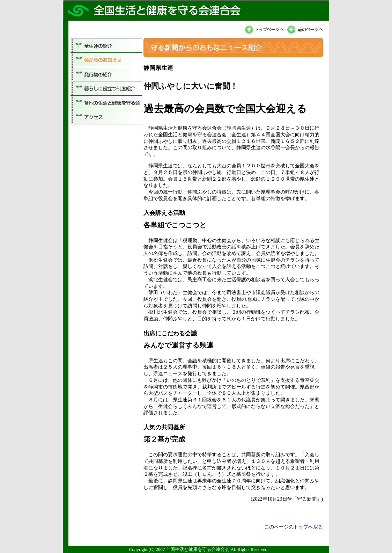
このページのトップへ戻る (294, 527)
